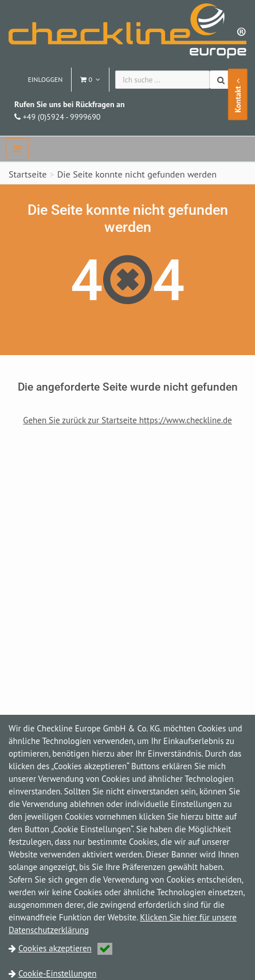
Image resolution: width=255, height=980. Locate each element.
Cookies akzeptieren (65, 948)
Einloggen (45, 79)
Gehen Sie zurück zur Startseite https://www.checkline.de (127, 420)
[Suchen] (222, 80)
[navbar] (17, 149)
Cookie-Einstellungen (57, 973)
